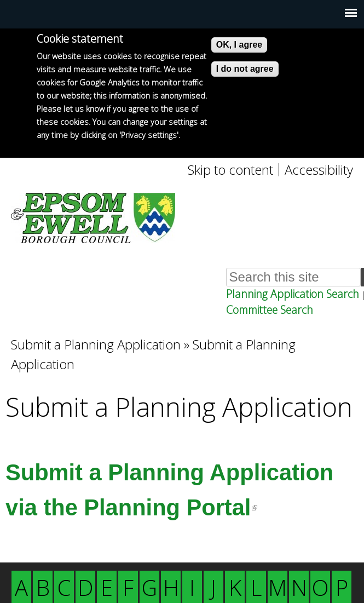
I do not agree (245, 69)
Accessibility (319, 170)
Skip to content (230, 170)
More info (55, 148)
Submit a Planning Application (96, 344)
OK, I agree (239, 45)
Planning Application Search (293, 294)
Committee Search (270, 310)
